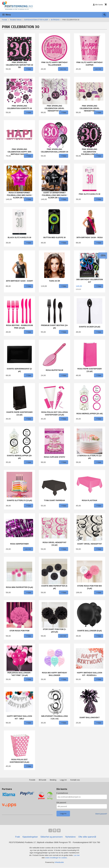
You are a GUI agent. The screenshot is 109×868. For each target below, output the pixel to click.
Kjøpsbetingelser (30, 837)
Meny (6, 15)
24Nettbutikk (59, 863)
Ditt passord (61, 803)
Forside (4, 20)
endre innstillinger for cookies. (56, 858)
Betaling (53, 780)
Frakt (17, 837)
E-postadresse (62, 793)
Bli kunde (42, 780)
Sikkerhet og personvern (52, 837)
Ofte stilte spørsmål (87, 837)
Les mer (77, 856)
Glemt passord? (101, 814)
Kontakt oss (75, 780)
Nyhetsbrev (71, 837)
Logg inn (63, 780)
